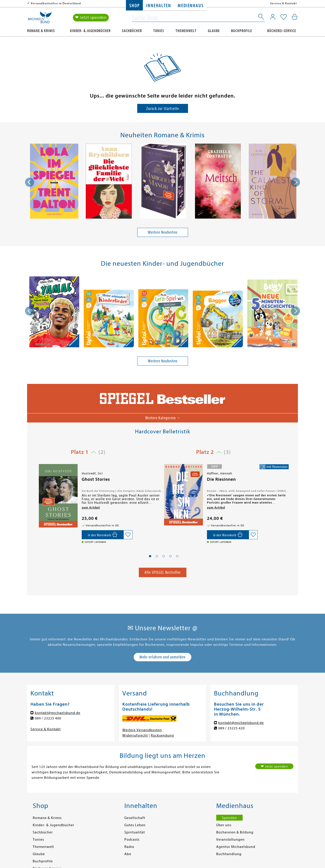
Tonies (159, 31)
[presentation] (30, 182)
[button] (150, 556)
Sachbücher (132, 31)
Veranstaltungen (230, 840)
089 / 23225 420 (231, 728)
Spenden (229, 818)
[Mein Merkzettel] (284, 17)
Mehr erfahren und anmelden (162, 657)
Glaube (214, 31)
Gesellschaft (135, 818)
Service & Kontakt (284, 3)
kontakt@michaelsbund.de (58, 713)
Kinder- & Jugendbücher (90, 31)
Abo (128, 854)
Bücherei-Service (282, 31)
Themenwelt (186, 31)
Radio (129, 847)
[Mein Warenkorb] (295, 17)
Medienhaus (190, 6)
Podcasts (132, 840)
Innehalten (159, 6)
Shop (134, 6)
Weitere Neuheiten (163, 232)
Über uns (224, 825)
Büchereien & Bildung (235, 832)
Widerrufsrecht (135, 735)
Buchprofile (242, 31)
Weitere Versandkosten (142, 730)
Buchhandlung (229, 854)
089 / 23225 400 (48, 718)
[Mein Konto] (273, 17)
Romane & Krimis (41, 31)
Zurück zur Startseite (163, 108)
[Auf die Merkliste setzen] (128, 535)
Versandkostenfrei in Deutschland (56, 3)
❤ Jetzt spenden (91, 18)
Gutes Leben (135, 825)
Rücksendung (162, 735)
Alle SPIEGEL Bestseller (163, 572)
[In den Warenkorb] (103, 535)
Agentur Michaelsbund (236, 847)
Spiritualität (135, 832)
